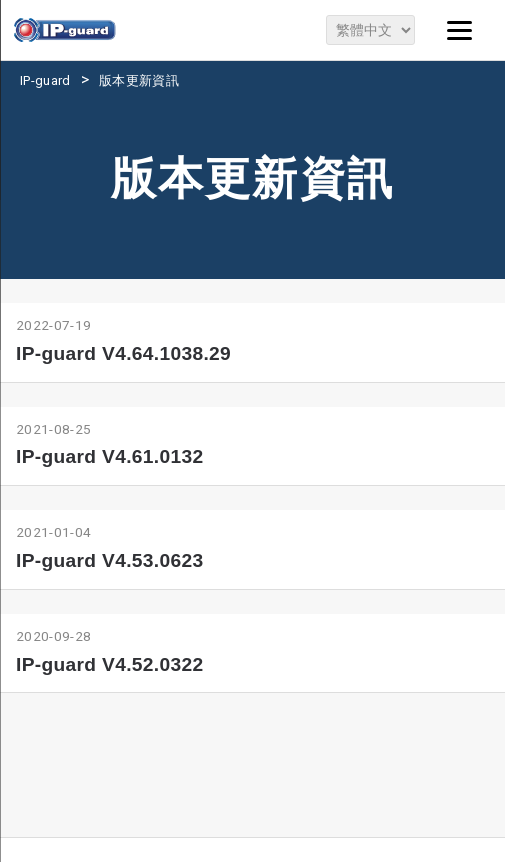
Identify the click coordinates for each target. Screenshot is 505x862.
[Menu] (460, 30)
